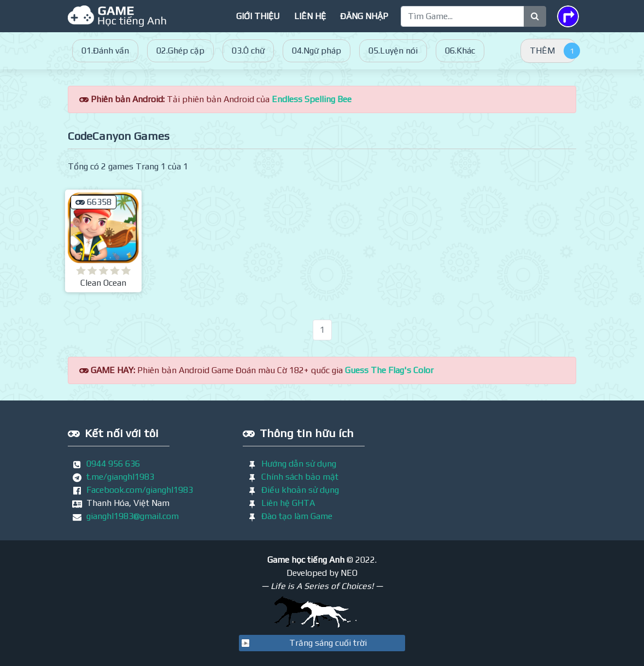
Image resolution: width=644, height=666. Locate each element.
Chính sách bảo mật (300, 477)
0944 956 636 (113, 464)
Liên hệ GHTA (288, 503)
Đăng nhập (364, 16)
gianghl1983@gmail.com (133, 516)
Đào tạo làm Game (297, 516)
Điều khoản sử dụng (300, 490)
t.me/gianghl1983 (120, 477)
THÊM (542, 51)
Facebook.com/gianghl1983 (140, 490)
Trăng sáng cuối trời (328, 643)
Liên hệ (310, 16)
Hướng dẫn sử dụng (299, 464)
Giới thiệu (258, 16)
